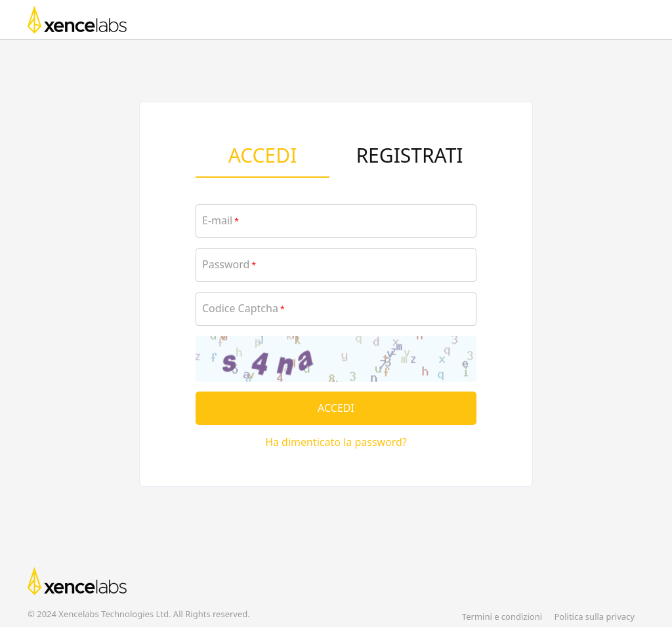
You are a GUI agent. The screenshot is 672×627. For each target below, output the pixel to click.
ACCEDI (263, 155)
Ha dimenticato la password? (336, 442)
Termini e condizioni (502, 617)
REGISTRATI (409, 155)
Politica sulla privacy (594, 617)
